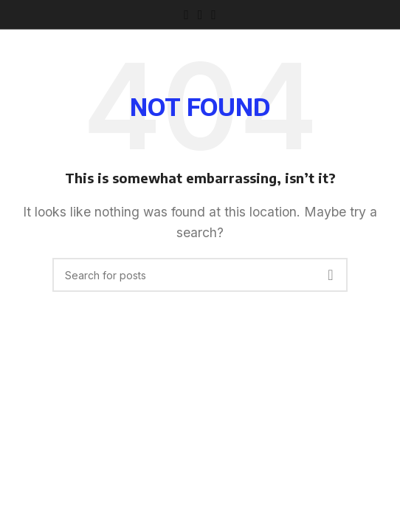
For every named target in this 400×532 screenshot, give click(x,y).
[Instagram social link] (200, 15)
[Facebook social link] (186, 15)
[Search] (200, 275)
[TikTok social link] (214, 15)
